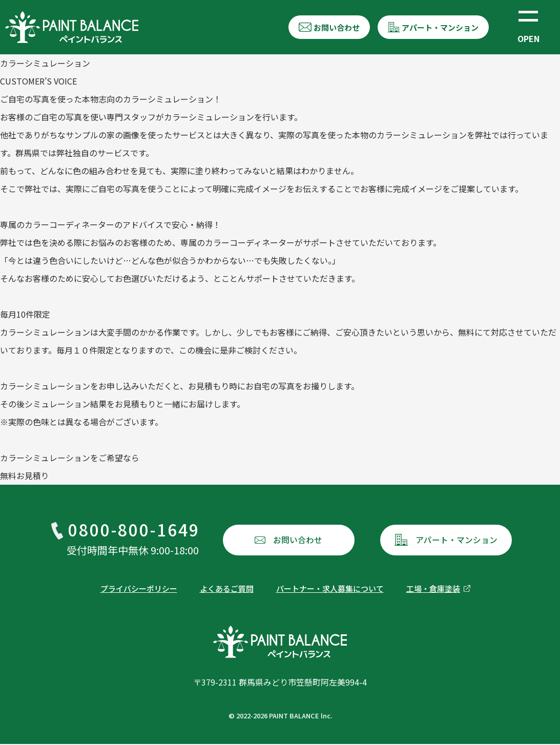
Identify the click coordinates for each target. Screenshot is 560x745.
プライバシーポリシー (139, 589)
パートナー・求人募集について (330, 589)
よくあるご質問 (227, 589)
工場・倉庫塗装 (433, 589)
